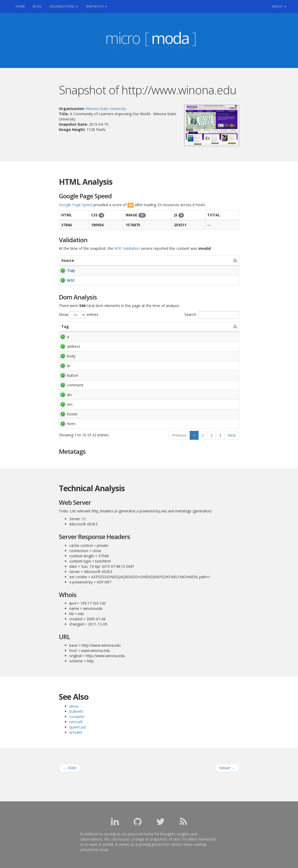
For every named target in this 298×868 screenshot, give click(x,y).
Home (22, 6)
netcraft (76, 722)
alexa (74, 706)
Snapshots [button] (96, 6)
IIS (84, 519)
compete (77, 717)
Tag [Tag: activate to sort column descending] (65, 326)
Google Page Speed (76, 205)
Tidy (65, 271)
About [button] (279, 6)
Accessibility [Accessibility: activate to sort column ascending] (196, 260)
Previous (179, 435)
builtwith (76, 711)
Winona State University (106, 109)
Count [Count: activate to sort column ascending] (220, 326)
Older (70, 768)
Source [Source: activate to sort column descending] (68, 260)
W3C (65, 280)
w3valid (76, 732)
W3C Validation (127, 248)
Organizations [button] (64, 6)
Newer (227, 768)
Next (232, 435)
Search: (212, 315)
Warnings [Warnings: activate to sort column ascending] (145, 260)
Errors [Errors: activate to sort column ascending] (106, 260)
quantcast (78, 727)
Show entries (79, 315)
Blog (37, 6)
